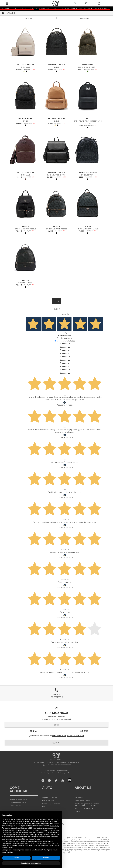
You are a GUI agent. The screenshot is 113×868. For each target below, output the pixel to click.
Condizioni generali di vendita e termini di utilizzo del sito (88, 805)
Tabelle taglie (15, 805)
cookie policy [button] (54, 826)
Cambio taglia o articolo (52, 804)
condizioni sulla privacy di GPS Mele (68, 736)
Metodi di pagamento (18, 799)
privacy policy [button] (11, 821)
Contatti (78, 811)
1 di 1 (57, 301)
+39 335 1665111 (56, 694)
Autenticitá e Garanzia (84, 808)
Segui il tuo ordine (50, 798)
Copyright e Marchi (66, 773)
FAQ (44, 807)
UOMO (84, 731)
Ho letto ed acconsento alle (57, 736)
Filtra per (28, 18)
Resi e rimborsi (48, 801)
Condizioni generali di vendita (50, 773)
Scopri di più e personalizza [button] (31, 863)
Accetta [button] (46, 858)
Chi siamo (79, 798)
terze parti (37, 828)
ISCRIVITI (57, 743)
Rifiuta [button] (16, 858)
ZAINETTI (11, 13)
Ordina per (85, 18)
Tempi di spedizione (18, 802)
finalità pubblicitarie (53, 835)
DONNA (32, 731)
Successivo (65, 344)
